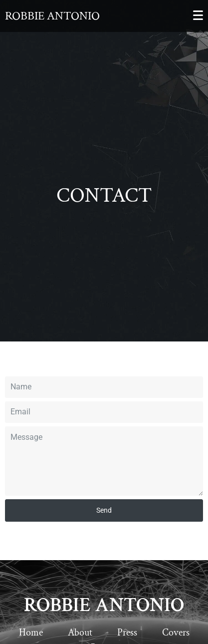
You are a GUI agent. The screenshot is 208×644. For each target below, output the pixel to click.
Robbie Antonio (52, 16)
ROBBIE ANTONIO (104, 605)
